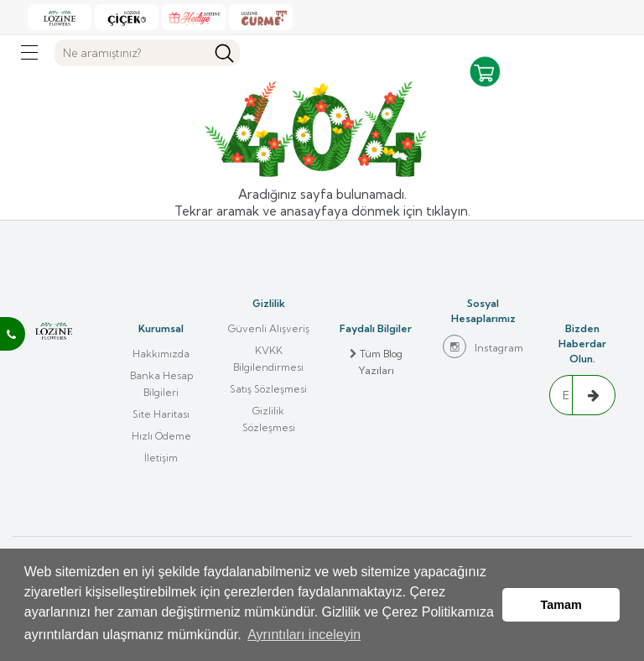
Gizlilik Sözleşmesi (269, 419)
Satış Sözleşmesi (268, 389)
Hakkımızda (161, 354)
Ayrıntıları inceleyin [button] (304, 635)
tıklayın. (448, 211)
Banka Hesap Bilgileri (161, 384)
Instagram (483, 346)
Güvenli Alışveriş (269, 328)
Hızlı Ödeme (161, 436)
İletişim (161, 458)
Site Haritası (161, 414)
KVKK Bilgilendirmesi (268, 359)
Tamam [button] (561, 605)
